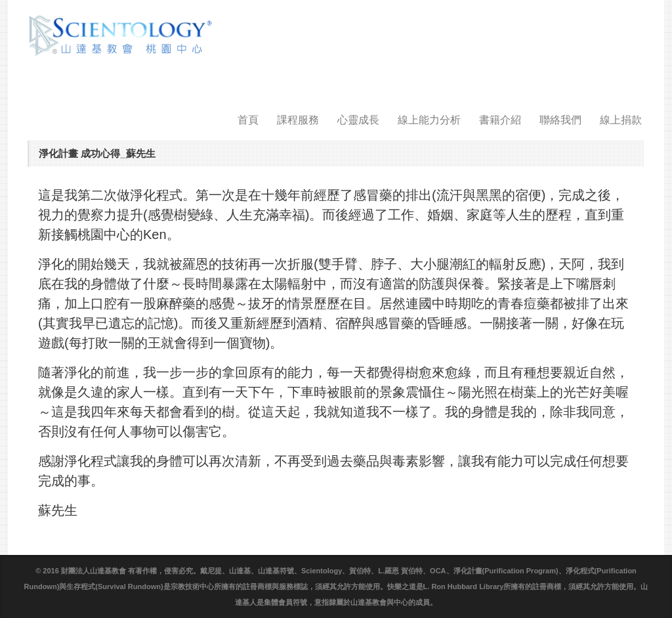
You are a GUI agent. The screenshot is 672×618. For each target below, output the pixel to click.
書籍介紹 (500, 120)
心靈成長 (358, 120)
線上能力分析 (429, 120)
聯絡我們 (560, 120)
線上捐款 (621, 120)
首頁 (248, 120)
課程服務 (298, 120)
